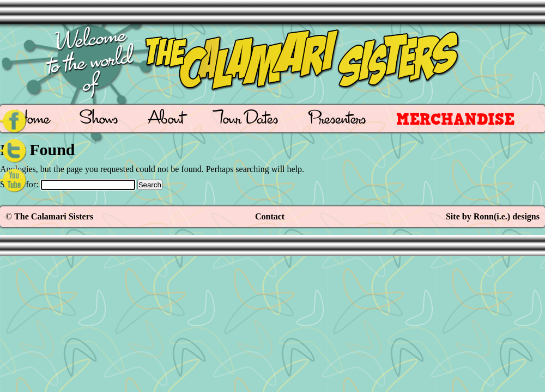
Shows (99, 120)
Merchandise (455, 119)
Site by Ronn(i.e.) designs (493, 216)
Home (32, 120)
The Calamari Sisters (54, 216)
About (166, 120)
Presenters (337, 120)
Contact (270, 216)
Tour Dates (246, 120)
